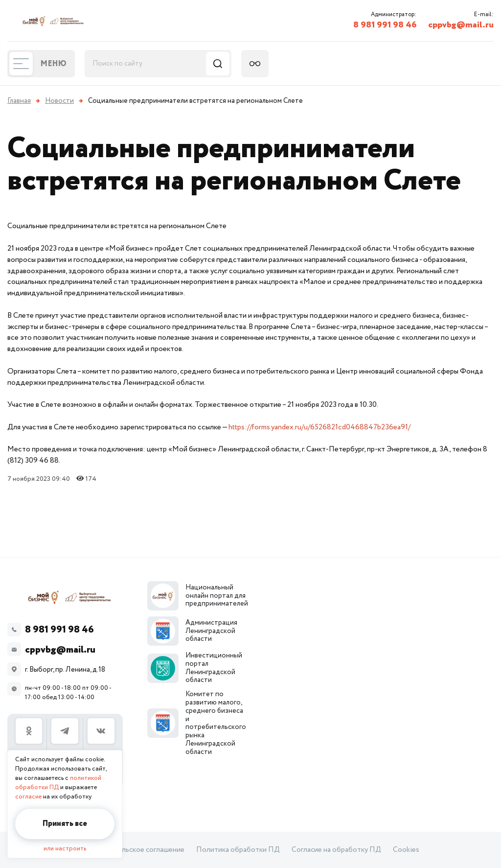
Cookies (406, 850)
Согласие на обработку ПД (336, 850)
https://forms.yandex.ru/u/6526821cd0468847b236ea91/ (319, 427)
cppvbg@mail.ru (461, 25)
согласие (28, 797)
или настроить (65, 849)
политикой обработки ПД (58, 783)
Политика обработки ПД (238, 850)
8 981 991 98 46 (385, 25)
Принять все (65, 824)
